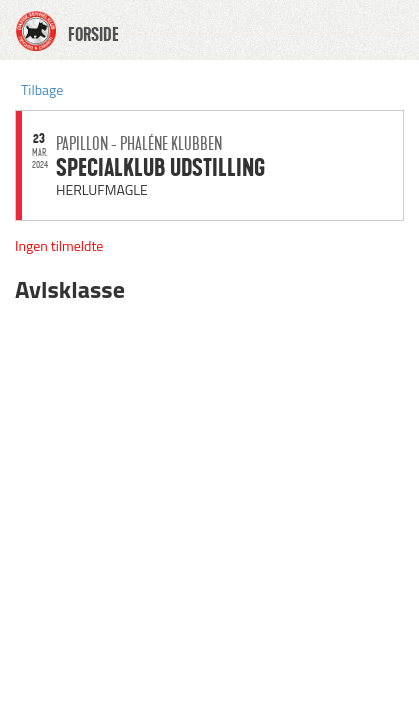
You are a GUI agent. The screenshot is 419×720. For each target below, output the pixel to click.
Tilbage (42, 89)
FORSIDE (93, 35)
